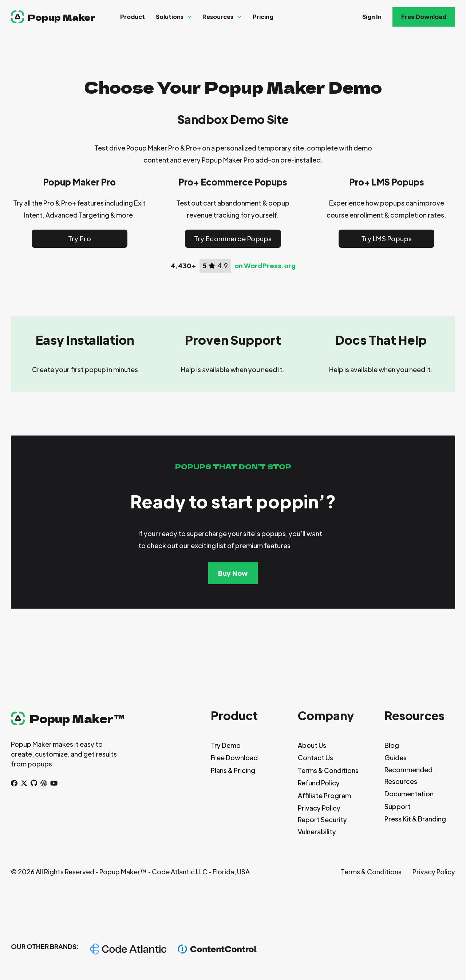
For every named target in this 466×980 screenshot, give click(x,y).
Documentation (409, 794)
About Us (312, 745)
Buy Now (233, 573)
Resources (218, 17)
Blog (392, 745)
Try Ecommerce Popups (233, 239)
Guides (396, 758)
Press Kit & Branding (415, 819)
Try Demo (226, 745)
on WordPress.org (265, 266)
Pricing (263, 17)
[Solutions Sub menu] (189, 17)
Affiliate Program (324, 795)
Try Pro (80, 239)
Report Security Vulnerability (322, 825)
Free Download (424, 17)
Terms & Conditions (328, 770)
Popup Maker (62, 17)
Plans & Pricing (233, 770)
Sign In (372, 17)
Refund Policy (319, 783)
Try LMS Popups (387, 239)
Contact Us (315, 758)
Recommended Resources (408, 775)
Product (133, 17)
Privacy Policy (319, 808)
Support (398, 806)
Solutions (170, 17)
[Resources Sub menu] (239, 17)
